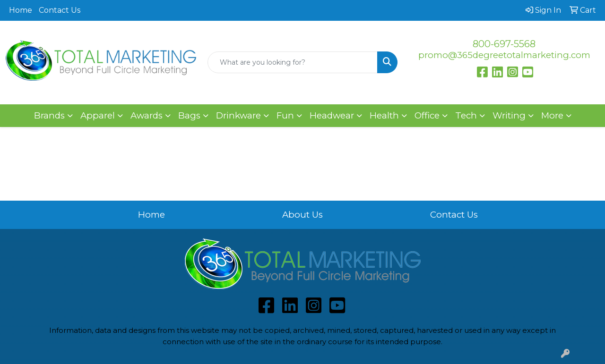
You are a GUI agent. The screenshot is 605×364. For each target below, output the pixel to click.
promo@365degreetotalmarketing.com (504, 55)
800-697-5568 (504, 44)
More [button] (552, 115)
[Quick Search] (293, 62)
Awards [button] (147, 115)
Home (21, 10)
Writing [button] (509, 115)
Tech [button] (466, 115)
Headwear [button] (332, 115)
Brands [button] (49, 115)
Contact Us (60, 10)
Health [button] (384, 115)
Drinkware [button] (238, 115)
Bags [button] (189, 115)
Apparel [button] (98, 115)
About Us (302, 215)
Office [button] (427, 115)
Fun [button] (285, 115)
